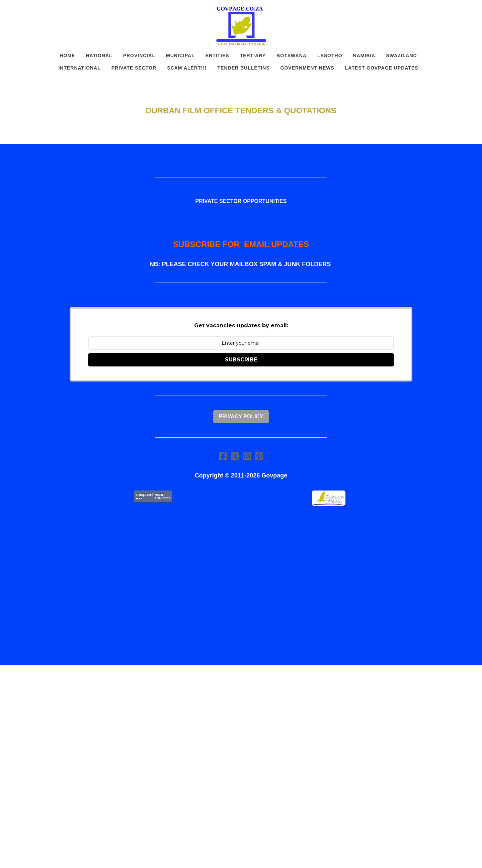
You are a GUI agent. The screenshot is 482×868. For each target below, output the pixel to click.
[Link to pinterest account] (259, 456)
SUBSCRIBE (241, 360)
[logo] (241, 26)
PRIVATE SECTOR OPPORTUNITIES (241, 201)
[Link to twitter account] (235, 456)
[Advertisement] (241, 581)
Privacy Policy (241, 416)
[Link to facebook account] (223, 456)
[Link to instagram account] (247, 456)
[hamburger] (40, 11)
